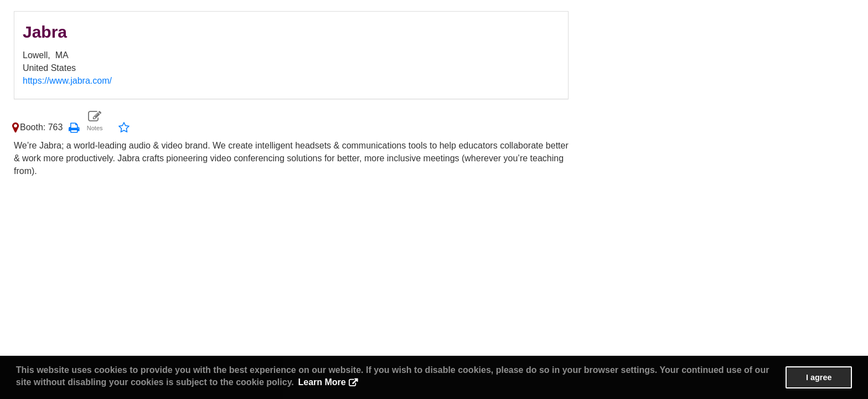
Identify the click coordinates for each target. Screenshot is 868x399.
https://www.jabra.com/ (67, 81)
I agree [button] (819, 377)
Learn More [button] (322, 382)
